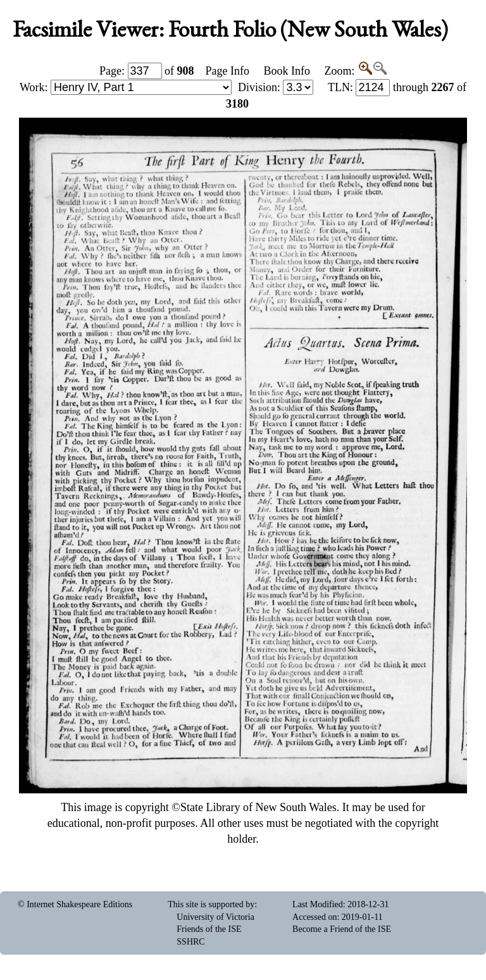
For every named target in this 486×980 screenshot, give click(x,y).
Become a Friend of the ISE (342, 929)
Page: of (147, 71)
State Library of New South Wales (259, 807)
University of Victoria (215, 917)
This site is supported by (211, 904)
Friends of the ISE (209, 929)
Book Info (287, 71)
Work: (126, 87)
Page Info (227, 71)
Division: (276, 87)
